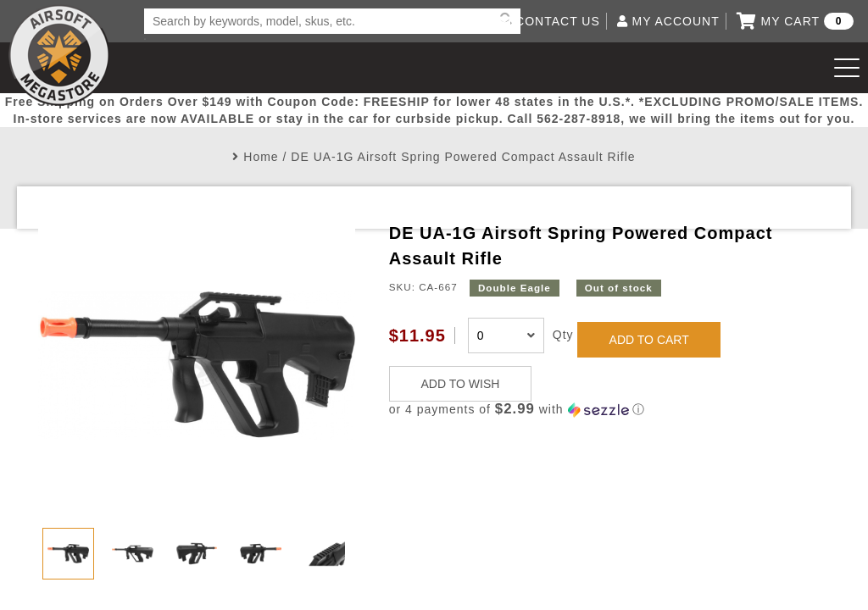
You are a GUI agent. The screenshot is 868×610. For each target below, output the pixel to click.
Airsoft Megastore (59, 55)
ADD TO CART (649, 340)
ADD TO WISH (461, 384)
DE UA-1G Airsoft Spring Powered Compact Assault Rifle (463, 157)
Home (261, 157)
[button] (609, 410)
